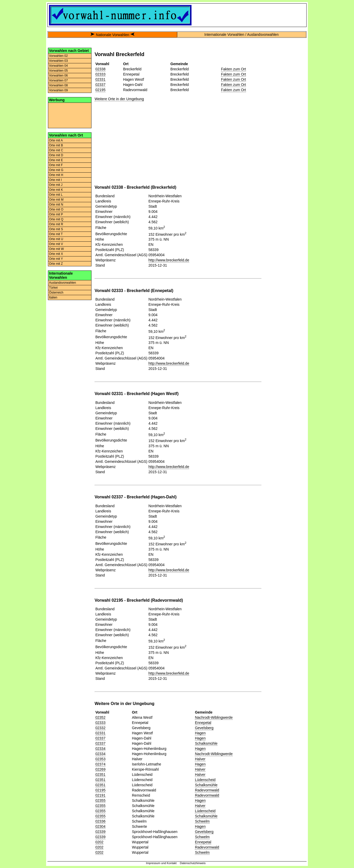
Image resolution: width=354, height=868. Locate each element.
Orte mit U (56, 239)
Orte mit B (56, 145)
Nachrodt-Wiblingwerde (214, 717)
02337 (100, 85)
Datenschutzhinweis (193, 863)
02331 (100, 79)
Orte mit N (56, 205)
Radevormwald (207, 790)
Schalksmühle (206, 743)
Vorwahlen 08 (58, 85)
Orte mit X (56, 254)
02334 (100, 749)
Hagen (200, 733)
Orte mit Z (56, 264)
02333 (100, 74)
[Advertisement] (70, 115)
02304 (100, 826)
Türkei (53, 288)
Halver (200, 759)
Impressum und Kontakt (161, 863)
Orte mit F (56, 165)
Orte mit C (56, 150)
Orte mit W (56, 249)
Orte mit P (56, 214)
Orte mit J (56, 185)
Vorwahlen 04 (58, 66)
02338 (100, 69)
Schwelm (202, 821)
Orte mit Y (56, 259)
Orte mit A (56, 140)
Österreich (56, 293)
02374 (100, 764)
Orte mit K (56, 190)
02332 (100, 728)
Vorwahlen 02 (58, 56)
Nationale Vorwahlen (112, 35)
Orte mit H (56, 175)
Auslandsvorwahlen (62, 283)
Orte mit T (56, 234)
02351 (100, 775)
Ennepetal (203, 723)
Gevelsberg (204, 728)
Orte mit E (56, 160)
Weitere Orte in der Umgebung (119, 99)
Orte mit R (56, 224)
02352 (100, 717)
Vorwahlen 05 (58, 71)
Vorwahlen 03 (58, 61)
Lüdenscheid (205, 780)
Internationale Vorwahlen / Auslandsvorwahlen (242, 35)
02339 (100, 832)
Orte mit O (56, 209)
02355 (100, 801)
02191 (100, 795)
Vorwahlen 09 (58, 90)
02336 (100, 821)
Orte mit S (56, 229)
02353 (100, 759)
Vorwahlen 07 (58, 80)
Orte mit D (56, 155)
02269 (100, 769)
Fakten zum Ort (233, 69)
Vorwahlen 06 (58, 76)
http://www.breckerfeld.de (169, 260)
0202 (99, 842)
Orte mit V (56, 244)
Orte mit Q (56, 219)
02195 (100, 90)
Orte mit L (56, 195)
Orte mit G (56, 170)
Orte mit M (56, 200)
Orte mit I (55, 180)
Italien (53, 297)
